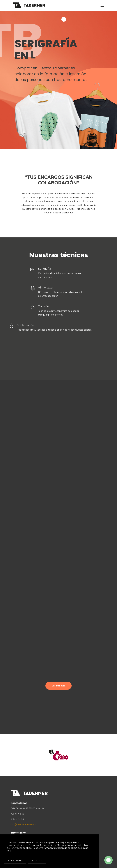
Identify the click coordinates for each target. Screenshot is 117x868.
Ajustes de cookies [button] (15, 860)
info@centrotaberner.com (24, 824)
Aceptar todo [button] (37, 860)
